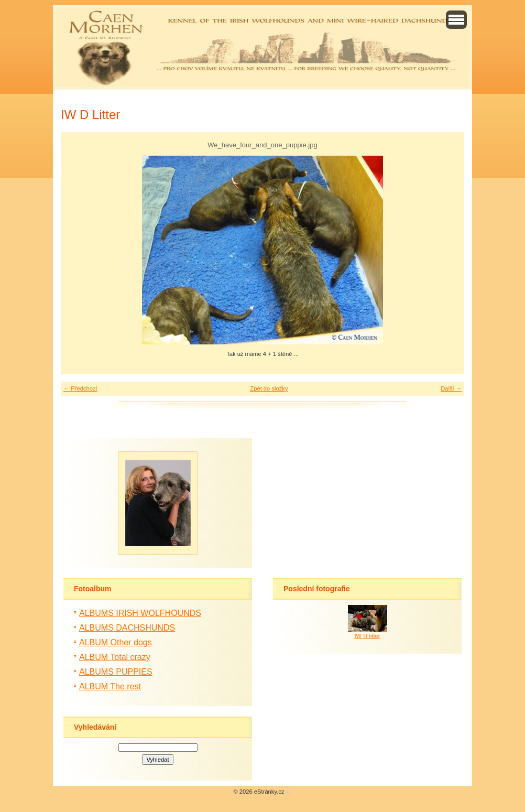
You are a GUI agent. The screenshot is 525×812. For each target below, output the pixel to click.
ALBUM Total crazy (115, 657)
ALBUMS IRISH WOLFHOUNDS (140, 613)
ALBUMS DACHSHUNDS (127, 628)
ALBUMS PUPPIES (116, 672)
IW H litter (367, 636)
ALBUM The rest (110, 686)
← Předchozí (80, 388)
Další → (451, 388)
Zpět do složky (269, 388)
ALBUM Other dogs (116, 642)
